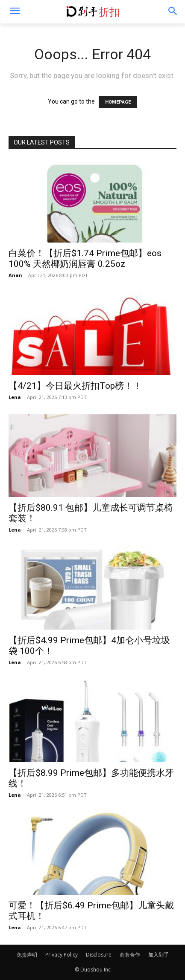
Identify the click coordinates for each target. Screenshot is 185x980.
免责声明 (27, 955)
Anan (15, 275)
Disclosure (99, 955)
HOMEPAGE (118, 102)
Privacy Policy (62, 955)
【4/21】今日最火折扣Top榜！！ (75, 386)
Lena (15, 397)
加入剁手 (159, 955)
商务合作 (130, 955)
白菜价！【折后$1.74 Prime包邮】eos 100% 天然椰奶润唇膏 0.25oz (85, 259)
